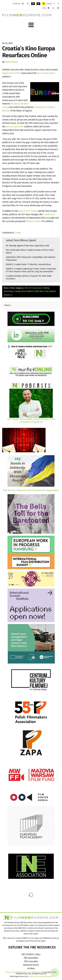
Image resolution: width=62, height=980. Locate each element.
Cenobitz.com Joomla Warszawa (40, 976)
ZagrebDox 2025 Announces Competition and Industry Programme (31, 259)
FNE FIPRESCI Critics (31, 954)
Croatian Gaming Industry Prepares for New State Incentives (29, 277)
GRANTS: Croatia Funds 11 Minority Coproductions (28, 264)
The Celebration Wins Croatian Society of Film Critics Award (30, 251)
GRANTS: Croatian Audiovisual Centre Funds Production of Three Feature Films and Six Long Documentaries (31, 270)
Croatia (17, 233)
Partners (21, 972)
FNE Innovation (31, 961)
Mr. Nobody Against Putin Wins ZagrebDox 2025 (28, 246)
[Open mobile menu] (31, 25)
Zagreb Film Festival (12, 73)
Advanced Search (31, 965)
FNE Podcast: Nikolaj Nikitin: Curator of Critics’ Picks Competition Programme (31, 421)
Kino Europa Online (46, 73)
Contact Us (30, 972)
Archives (31, 968)
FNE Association (31, 958)
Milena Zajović (11, 62)
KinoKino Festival (34, 221)
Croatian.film (49, 215)
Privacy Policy (11, 972)
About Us (38, 972)
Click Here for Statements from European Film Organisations (31, 490)
